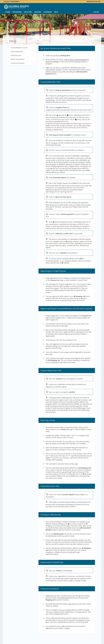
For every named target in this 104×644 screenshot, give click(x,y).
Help (56, 12)
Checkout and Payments (17, 63)
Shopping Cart (81, 296)
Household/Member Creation (19, 48)
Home (8, 12)
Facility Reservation (16, 55)
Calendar (48, 12)
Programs (17, 12)
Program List (55, 280)
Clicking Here (65, 56)
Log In (96, 12)
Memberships (59, 534)
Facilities (28, 12)
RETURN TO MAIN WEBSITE (12, 1)
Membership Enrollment (17, 59)
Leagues (38, 12)
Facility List (65, 429)
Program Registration (17, 52)
